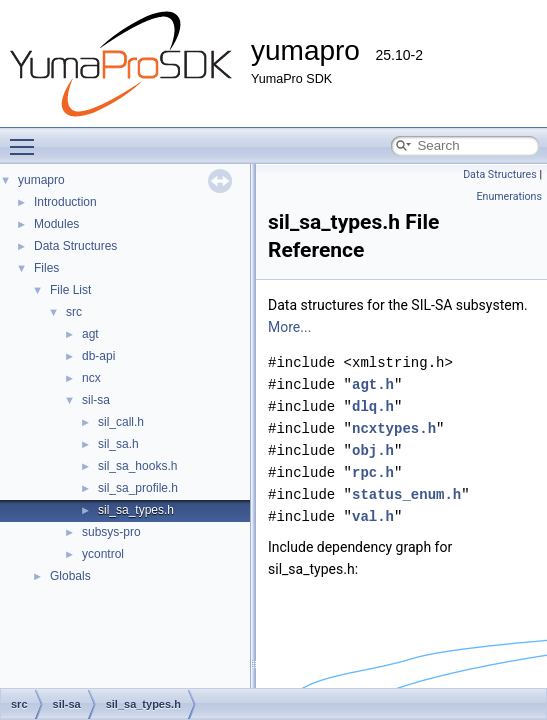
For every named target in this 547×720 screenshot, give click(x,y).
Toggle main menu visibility (27, 138)
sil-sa (96, 400)
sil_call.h (121, 422)
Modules (56, 224)
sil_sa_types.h (136, 510)
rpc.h (373, 472)
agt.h (373, 384)
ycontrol (103, 554)
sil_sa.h (118, 444)
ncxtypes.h (394, 428)
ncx (91, 378)
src (74, 312)
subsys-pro (111, 532)
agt (90, 334)
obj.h (373, 450)
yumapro (41, 180)
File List (70, 290)
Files (46, 268)
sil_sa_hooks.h (137, 466)
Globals (70, 576)
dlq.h (373, 406)
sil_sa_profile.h (138, 488)
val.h (373, 516)
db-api (98, 356)
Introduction (65, 202)
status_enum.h (406, 494)
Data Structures (75, 246)
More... (289, 327)
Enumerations (509, 196)
